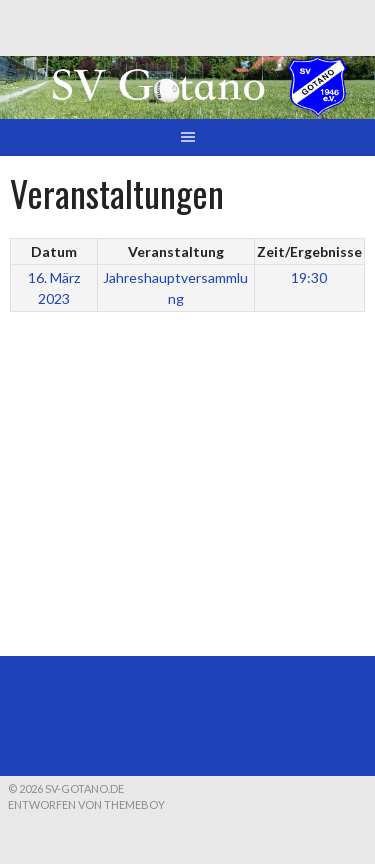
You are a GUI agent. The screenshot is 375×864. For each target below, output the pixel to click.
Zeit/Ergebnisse (309, 251)
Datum (54, 251)
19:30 (309, 277)
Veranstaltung (176, 251)
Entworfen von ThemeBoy (86, 804)
